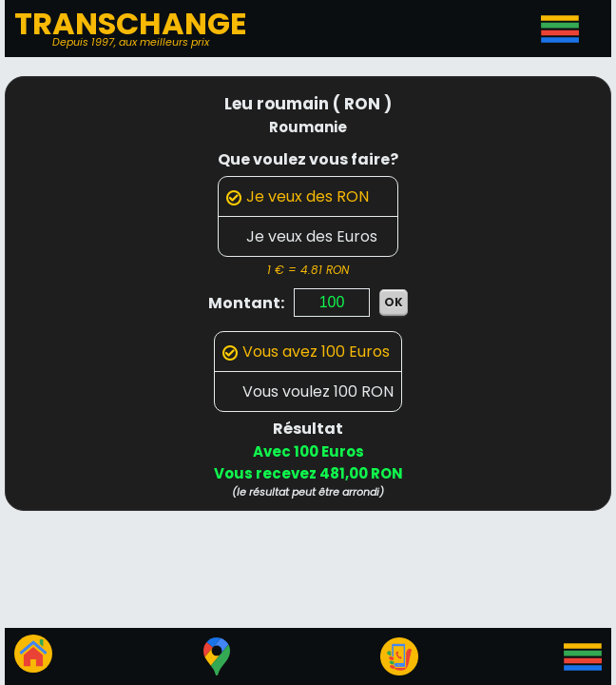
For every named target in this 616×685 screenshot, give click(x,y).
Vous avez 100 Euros (306, 352)
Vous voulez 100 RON (308, 391)
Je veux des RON (298, 196)
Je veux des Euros (302, 236)
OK (394, 302)
